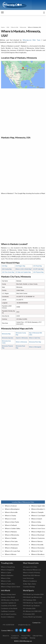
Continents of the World (9, 608)
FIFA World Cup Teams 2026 (32, 603)
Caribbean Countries (8, 611)
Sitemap (33, 638)
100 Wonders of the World (10, 600)
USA (8, 27)
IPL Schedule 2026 (29, 608)
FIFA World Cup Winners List (32, 597)
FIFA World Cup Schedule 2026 (33, 594)
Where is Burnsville (11, 512)
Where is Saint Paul (35, 338)
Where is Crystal (10, 519)
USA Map (5, 266)
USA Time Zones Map (8, 272)
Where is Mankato (11, 532)
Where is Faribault (11, 525)
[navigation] (2, 13)
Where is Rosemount (12, 545)
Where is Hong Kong (8, 567)
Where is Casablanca (30, 581)
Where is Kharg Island (8, 594)
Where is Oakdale (11, 538)
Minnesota (23, 27)
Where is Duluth (37, 519)
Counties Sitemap (29, 587)
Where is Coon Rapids (39, 516)
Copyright (24, 638)
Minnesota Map (6, 334)
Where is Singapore (7, 570)
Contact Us (15, 636)
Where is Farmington (38, 525)
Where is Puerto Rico (8, 584)
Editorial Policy (38, 636)
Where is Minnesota (21, 342)
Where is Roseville (37, 545)
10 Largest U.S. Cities (30, 567)
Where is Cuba (6, 581)
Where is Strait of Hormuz (31, 573)
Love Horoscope (28, 578)
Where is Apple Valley (38, 506)
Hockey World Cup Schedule (32, 617)
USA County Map (7, 269)
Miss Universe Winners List (32, 570)
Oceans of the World (8, 597)
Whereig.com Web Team (32, 40)
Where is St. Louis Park (12, 551)
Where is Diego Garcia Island (10, 587)
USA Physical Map (38, 272)
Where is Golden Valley (13, 528)
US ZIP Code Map (38, 269)
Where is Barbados (7, 575)
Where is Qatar (6, 573)
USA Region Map (20, 266)
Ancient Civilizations (8, 617)
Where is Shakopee (11, 548)
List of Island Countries (9, 614)
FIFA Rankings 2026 (29, 600)
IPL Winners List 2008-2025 (32, 611)
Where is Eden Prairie (12, 522)
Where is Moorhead (38, 535)
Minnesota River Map (35, 342)
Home (3, 27)
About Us (6, 636)
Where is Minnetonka (12, 535)
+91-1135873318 (8, 625)
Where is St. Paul (37, 551)
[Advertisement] (23, 112)
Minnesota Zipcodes (8, 338)
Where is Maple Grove (39, 532)
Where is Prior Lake (11, 541)
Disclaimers (15, 638)
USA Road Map (38, 266)
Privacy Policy (26, 636)
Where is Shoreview (38, 548)
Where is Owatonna (38, 538)
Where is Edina (36, 522)
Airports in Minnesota (22, 338)
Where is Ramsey (37, 541)
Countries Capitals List (8, 603)
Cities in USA (14, 27)
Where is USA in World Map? (24, 269)
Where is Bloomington (12, 509)
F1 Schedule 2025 (29, 614)
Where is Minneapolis (35, 347)
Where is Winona (10, 554)
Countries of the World (9, 606)
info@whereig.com (24, 625)
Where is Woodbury (38, 554)
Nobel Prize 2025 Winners (32, 575)
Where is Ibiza (6, 578)
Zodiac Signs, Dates (29, 584)
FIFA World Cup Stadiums (31, 606)
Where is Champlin (37, 512)
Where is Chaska (10, 516)
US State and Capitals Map (23, 272)
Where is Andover (11, 506)
